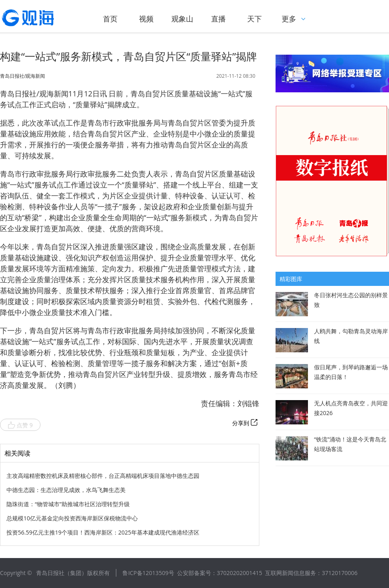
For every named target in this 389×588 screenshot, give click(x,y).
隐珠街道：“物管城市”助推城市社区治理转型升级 (68, 504)
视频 (146, 19)
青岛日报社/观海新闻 (22, 76)
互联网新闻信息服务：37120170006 (311, 573)
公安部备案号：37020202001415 (220, 573)
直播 (218, 19)
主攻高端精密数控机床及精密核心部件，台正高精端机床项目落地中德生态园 (103, 476)
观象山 (182, 19)
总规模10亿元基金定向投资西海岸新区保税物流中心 (72, 518)
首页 (110, 19)
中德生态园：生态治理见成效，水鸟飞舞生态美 (66, 490)
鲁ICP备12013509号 (148, 573)
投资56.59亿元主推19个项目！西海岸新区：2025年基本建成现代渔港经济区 (103, 532)
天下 (254, 19)
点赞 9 (20, 425)
